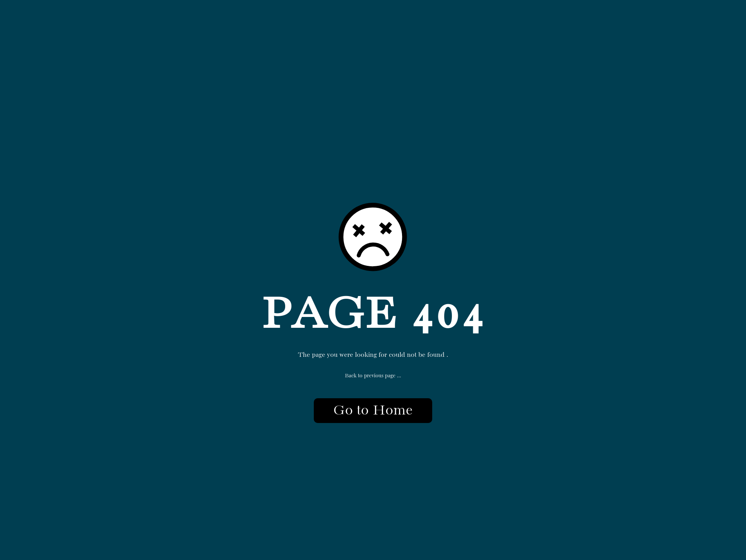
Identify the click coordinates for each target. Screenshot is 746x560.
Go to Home (373, 411)
